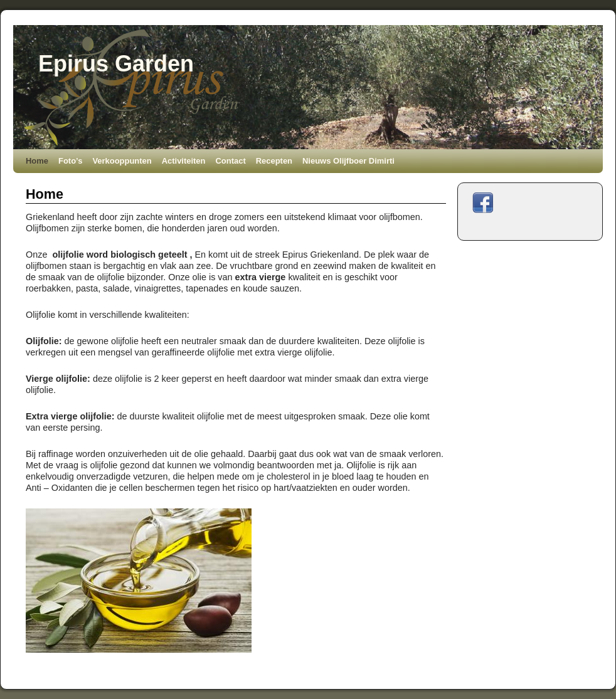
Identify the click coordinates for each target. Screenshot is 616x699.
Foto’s (70, 161)
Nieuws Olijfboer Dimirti (348, 161)
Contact (230, 161)
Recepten (274, 161)
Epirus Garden (116, 64)
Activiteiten (184, 161)
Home (37, 161)
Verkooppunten (122, 161)
